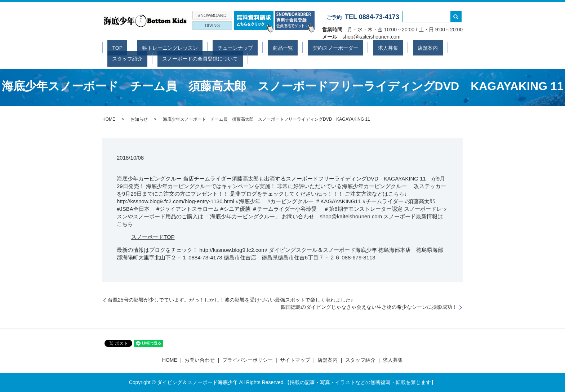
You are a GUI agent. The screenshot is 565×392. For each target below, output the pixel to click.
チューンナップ (211, 47)
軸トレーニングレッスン (156, 47)
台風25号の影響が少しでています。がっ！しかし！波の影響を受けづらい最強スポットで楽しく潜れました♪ (230, 300)
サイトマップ (295, 360)
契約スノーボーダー (292, 47)
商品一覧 (249, 47)
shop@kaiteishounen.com (371, 37)
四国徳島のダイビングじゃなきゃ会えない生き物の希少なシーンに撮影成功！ (369, 307)
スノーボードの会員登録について (145, 58)
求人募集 (335, 47)
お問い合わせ (200, 360)
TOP (113, 47)
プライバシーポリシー (248, 360)
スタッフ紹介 (400, 47)
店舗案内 (365, 47)
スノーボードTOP (153, 237)
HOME (109, 119)
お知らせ (139, 119)
